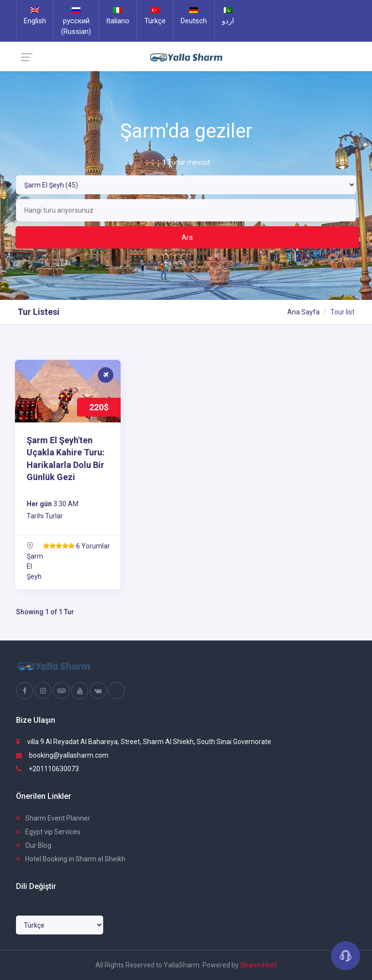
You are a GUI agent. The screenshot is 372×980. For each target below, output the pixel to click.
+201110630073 (47, 769)
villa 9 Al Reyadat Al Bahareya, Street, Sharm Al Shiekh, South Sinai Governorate (144, 742)
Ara (187, 237)
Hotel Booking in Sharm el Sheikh (71, 859)
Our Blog (34, 845)
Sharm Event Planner (53, 818)
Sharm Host (258, 965)
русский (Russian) (76, 22)
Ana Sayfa (303, 312)
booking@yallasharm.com (62, 755)
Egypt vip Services (48, 832)
